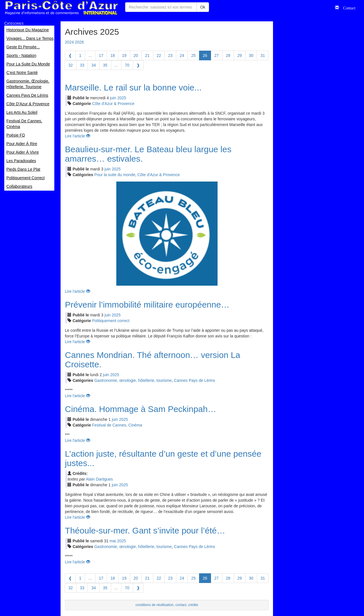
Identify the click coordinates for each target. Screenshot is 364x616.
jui (113, 98)
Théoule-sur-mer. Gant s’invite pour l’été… (145, 530)
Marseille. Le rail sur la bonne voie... (133, 87)
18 (113, 55)
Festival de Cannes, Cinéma (117, 425)
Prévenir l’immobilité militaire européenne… (147, 305)
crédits (193, 605)
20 (136, 55)
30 (251, 55)
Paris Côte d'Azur (61, 8)
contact (181, 605)
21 (147, 55)
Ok (203, 7)
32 (71, 65)
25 (193, 55)
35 (105, 65)
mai (113, 541)
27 (217, 55)
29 (240, 55)
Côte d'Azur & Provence (113, 104)
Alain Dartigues (99, 479)
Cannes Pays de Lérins (195, 380)
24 (182, 55)
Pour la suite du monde (115, 175)
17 (101, 55)
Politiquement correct (111, 321)
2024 (69, 42)
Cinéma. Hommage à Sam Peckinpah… (140, 409)
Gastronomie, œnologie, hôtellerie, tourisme (133, 380)
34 (94, 65)
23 (170, 55)
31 (263, 55)
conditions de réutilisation (155, 605)
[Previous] (70, 55)
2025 (122, 98)
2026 (79, 42)
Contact (347, 7)
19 (124, 55)
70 (127, 65)
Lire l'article (77, 136)
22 (159, 55)
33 (82, 65)
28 (228, 55)
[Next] (138, 65)
